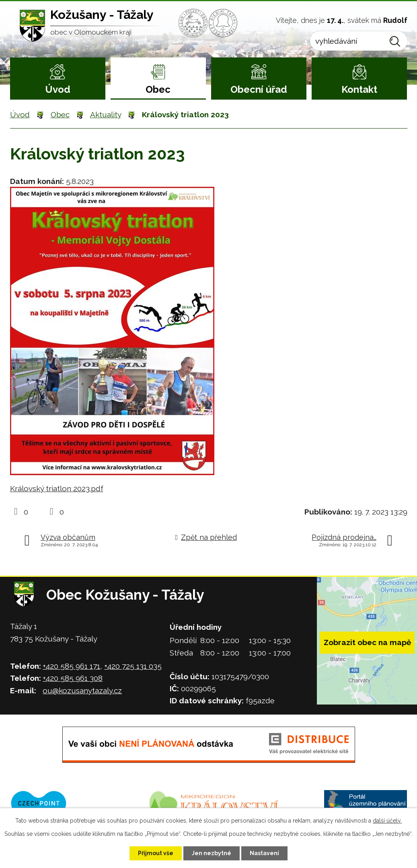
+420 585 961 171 (71, 666)
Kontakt (359, 89)
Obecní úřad (259, 89)
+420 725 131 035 (133, 666)
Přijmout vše (156, 853)
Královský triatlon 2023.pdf (57, 488)
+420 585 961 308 (73, 678)
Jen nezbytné (212, 853)
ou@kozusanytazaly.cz (82, 690)
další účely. (387, 821)
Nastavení (264, 853)
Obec (158, 89)
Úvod (58, 89)
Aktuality (106, 114)
